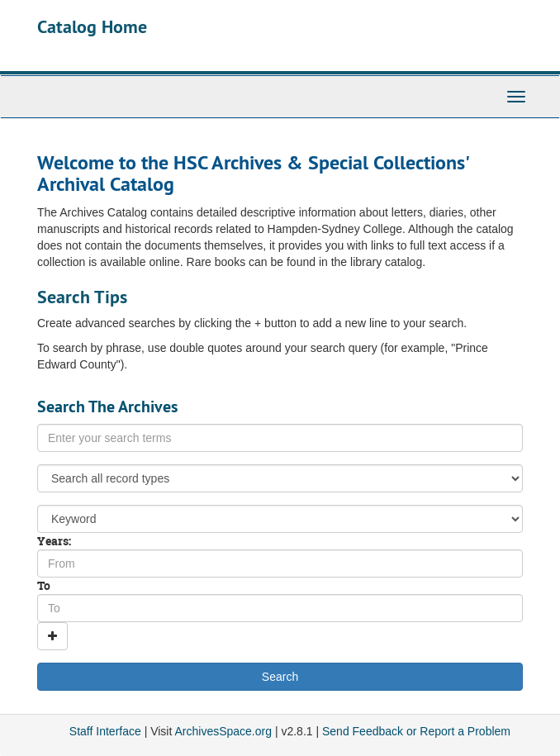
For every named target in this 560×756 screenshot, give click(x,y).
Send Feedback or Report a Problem (416, 731)
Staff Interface (105, 731)
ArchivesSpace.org (223, 731)
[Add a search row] (52, 636)
